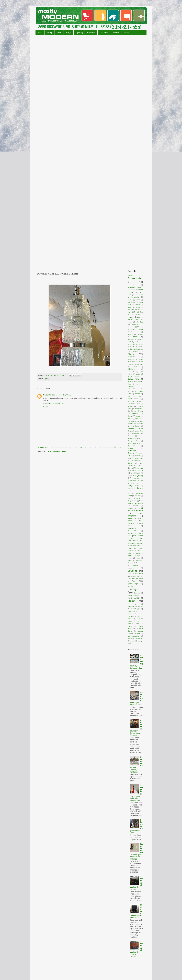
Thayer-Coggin (132, 611)
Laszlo (139, 473)
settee (130, 574)
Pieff (138, 551)
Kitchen (140, 466)
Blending (140, 327)
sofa (139, 576)
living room (135, 483)
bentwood (135, 324)
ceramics (135, 352)
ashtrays (137, 305)
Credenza (132, 389)
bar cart (131, 312)
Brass (141, 329)
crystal (141, 389)
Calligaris (133, 342)
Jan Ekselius (135, 461)
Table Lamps (133, 598)
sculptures (131, 568)
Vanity (138, 621)
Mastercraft (139, 503)
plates (138, 553)
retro (129, 561)
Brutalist (140, 334)
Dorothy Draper (137, 411)
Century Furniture (136, 349)
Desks (133, 404)
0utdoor (130, 276)
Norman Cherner (134, 531)
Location (115, 33)
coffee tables (132, 381)
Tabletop (131, 606)
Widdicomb (139, 639)
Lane (132, 473)
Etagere (133, 421)
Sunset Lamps (133, 596)
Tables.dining (132, 604)
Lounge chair (133, 486)
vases (138, 624)
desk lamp (139, 401)
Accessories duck (134, 285)
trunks (130, 619)
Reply (45, 407)
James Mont (139, 458)
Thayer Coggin (135, 609)
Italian (130, 458)
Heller (129, 443)
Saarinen (135, 565)
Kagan (130, 463)
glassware (135, 433)
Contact (126, 33)
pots (138, 556)
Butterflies (131, 339)
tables (131, 601)
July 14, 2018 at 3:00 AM (62, 395)
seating (132, 571)
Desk (129, 401)
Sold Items (104, 33)
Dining (130, 406)
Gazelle (140, 428)
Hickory (130, 448)
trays (139, 616)
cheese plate (139, 364)
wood (132, 641)
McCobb (135, 506)
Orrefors (130, 533)
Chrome (131, 371)
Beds (139, 317)
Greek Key (131, 436)
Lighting (79, 33)
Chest (135, 367)
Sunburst (137, 593)
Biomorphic (131, 327)
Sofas (141, 579)
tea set (140, 606)
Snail (132, 576)
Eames (130, 419)
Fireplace (140, 424)
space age (133, 584)
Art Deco (131, 302)
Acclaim (133, 290)
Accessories (91, 33)
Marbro (138, 498)
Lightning (136, 478)
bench (130, 322)
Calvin (141, 342)
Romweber (139, 563)
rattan (138, 558)
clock (138, 374)
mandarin (138, 496)
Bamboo (131, 310)
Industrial (137, 456)
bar (139, 310)
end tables (139, 419)
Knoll (132, 468)
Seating (49, 33)
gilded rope (133, 431)
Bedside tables (133, 319)
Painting (140, 533)
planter (130, 553)
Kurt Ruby (140, 468)
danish (137, 394)
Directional (139, 409)
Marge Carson (132, 501)
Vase (129, 624)
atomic (138, 307)
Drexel (130, 416)
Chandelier (131, 357)
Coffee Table (133, 379)
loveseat (130, 488)
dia (139, 404)
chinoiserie (131, 369)
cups (132, 391)
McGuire (130, 508)
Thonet (130, 614)
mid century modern (135, 509)
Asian (129, 307)
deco (129, 396)
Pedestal (140, 543)
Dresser (135, 414)
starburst (130, 586)
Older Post (117, 447)
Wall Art (137, 634)
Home (40, 33)
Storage (68, 33)
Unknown (47, 395)
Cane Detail (131, 347)
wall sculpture (133, 636)
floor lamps (135, 426)
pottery (130, 558)
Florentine (131, 428)
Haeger (138, 438)
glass (141, 431)
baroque (138, 315)
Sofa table (132, 579)
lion (142, 481)
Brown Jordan (135, 332)
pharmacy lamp (135, 546)
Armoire (138, 300)
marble (130, 498)
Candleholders (135, 344)
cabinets (140, 339)
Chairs (131, 354)
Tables (59, 33)
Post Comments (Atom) (57, 451)
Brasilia (133, 329)
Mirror (130, 518)
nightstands (132, 528)
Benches (140, 322)
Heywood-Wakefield (134, 446)
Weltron (130, 639)
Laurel (130, 476)
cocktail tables (133, 377)
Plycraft (130, 556)
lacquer (132, 470)
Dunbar (138, 416)
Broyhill (130, 334)
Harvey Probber (133, 441)
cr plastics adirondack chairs (54, 403)
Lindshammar (132, 481)
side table (139, 574)
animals (130, 300)
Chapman (131, 359)
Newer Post (42, 447)
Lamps (140, 470)
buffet (135, 337)
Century (140, 347)
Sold (134, 581)
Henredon (137, 443)
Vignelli (130, 626)
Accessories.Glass (134, 287)
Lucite (140, 488)
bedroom (131, 317)
